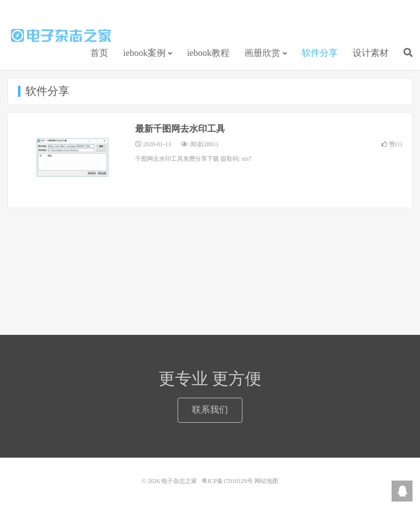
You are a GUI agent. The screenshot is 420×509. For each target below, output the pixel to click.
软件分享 (320, 53)
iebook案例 (144, 53)
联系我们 (210, 410)
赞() (392, 144)
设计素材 (371, 53)
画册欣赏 (262, 53)
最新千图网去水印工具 (180, 129)
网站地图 (266, 481)
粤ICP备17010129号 (227, 481)
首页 (99, 53)
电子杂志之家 (61, 35)
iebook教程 (208, 53)
